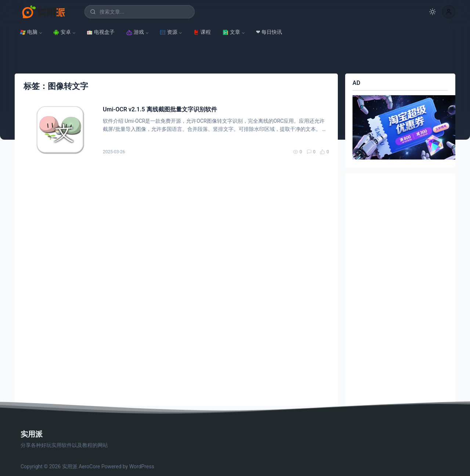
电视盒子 (101, 32)
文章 (231, 32)
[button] (449, 12)
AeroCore (89, 466)
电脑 (29, 32)
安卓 (62, 32)
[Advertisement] (400, 290)
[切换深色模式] (433, 12)
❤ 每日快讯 (269, 32)
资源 (169, 32)
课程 (202, 32)
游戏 (135, 32)
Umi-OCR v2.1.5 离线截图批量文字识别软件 (160, 109)
